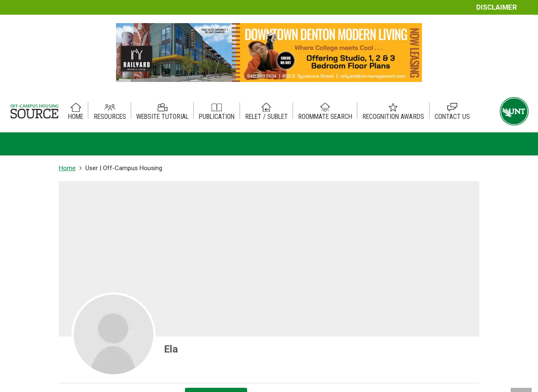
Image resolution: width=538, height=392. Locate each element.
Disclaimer (497, 7)
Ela (171, 349)
